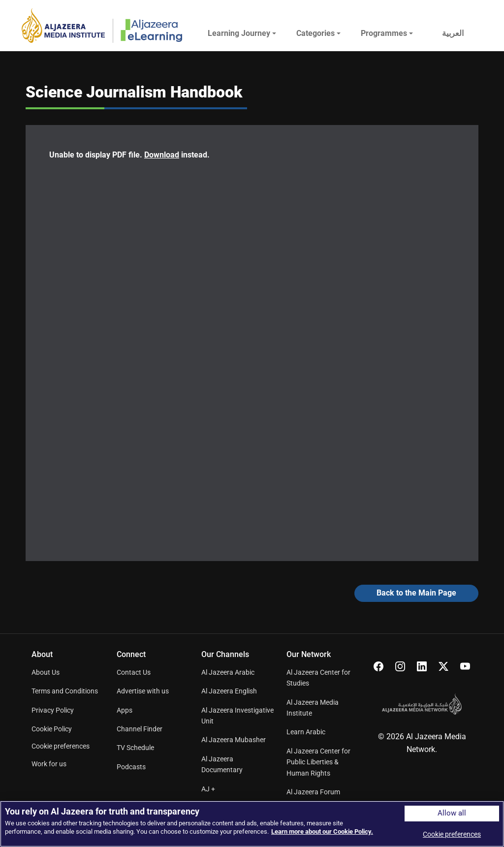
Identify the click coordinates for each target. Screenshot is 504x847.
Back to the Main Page (416, 593)
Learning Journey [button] (239, 33)
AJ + (208, 789)
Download (162, 155)
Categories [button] (315, 33)
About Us (46, 672)
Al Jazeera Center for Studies (318, 678)
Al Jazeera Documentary (222, 764)
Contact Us (134, 672)
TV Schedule (135, 748)
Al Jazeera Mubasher (234, 740)
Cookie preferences (61, 746)
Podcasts (131, 767)
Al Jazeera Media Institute (313, 708)
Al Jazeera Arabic (228, 672)
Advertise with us (143, 691)
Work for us (49, 764)
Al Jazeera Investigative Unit (237, 716)
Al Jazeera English (229, 691)
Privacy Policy (53, 710)
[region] (252, 824)
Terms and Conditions (65, 691)
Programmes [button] (384, 33)
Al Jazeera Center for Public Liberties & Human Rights (318, 762)
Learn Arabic (306, 732)
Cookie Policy (52, 729)
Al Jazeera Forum (313, 792)
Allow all (452, 813)
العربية (453, 33)
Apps (125, 710)
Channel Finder (140, 729)
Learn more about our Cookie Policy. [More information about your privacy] (322, 831)
